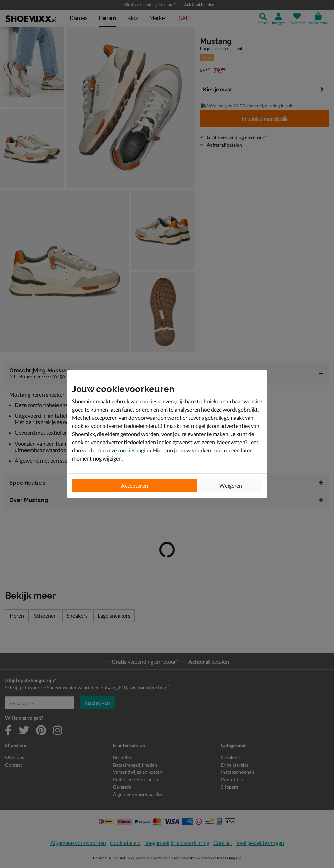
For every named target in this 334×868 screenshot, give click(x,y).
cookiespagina (134, 450)
